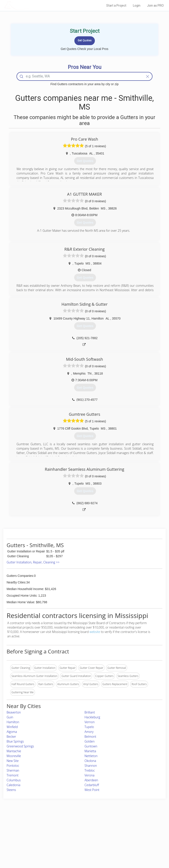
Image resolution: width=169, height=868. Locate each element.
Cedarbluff (92, 785)
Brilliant (90, 712)
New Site (13, 761)
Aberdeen (91, 780)
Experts (66, 832)
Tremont (13, 775)
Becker (11, 737)
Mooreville (14, 756)
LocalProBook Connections (135, 841)
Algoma (12, 732)
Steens (11, 790)
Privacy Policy (127, 832)
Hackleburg (92, 717)
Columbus (14, 780)
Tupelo (89, 727)
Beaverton (14, 712)
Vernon (90, 722)
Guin (10, 717)
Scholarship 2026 (129, 827)
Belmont (90, 737)
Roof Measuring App (74, 836)
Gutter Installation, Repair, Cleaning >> (33, 562)
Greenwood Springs (20, 746)
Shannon (91, 766)
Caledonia (13, 785)
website (95, 632)
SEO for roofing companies (135, 846)
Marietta (90, 751)
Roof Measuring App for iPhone (81, 841)
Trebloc (90, 770)
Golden (90, 741)
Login (137, 6)
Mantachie (14, 751)
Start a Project (116, 6)
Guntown (91, 746)
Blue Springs (15, 741)
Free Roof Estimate (29, 841)
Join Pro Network (72, 827)
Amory (89, 732)
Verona (89, 775)
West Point (92, 790)
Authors (123, 836)
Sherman (13, 770)
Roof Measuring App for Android (81, 846)
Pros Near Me (26, 832)
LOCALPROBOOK (30, 5)
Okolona (90, 761)
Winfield (12, 727)
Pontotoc (13, 766)
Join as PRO (155, 6)
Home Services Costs (31, 827)
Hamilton (13, 722)
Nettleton (91, 756)
